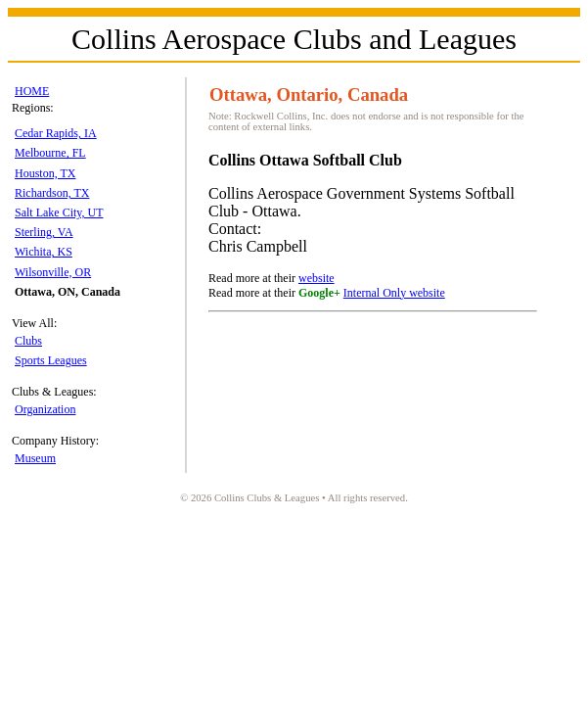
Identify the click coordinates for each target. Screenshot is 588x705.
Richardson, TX (52, 193)
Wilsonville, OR (53, 272)
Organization (45, 409)
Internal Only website (394, 293)
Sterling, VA (44, 232)
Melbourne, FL (50, 153)
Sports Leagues (51, 360)
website (317, 278)
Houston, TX (45, 173)
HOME (32, 91)
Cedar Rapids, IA (56, 133)
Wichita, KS (44, 252)
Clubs (28, 341)
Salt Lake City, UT (59, 212)
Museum (35, 458)
